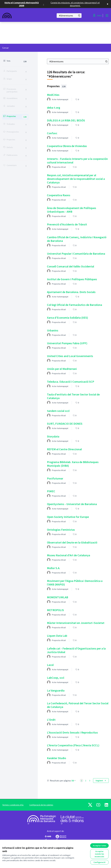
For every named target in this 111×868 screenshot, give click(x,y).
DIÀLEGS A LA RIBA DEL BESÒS (66, 120)
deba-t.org (54, 108)
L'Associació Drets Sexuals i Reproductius (72, 732)
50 (74, 781)
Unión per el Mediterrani (62, 369)
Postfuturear (55, 478)
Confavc (52, 133)
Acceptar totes (100, 846)
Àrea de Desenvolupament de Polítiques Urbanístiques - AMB (72, 210)
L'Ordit (51, 720)
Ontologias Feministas (61, 530)
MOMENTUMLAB (58, 597)
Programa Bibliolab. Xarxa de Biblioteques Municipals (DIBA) (73, 464)
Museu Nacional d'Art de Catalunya (69, 555)
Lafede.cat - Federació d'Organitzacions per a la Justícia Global (76, 650)
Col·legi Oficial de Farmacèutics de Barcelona (75, 305)
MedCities (53, 95)
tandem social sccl (58, 411)
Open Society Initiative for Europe (68, 517)
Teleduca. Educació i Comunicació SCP (71, 382)
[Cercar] (69, 16)
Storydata (53, 436)
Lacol (50, 665)
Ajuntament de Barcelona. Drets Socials (71, 292)
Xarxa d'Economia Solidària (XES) (67, 318)
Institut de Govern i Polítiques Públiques (72, 279)
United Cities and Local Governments (70, 356)
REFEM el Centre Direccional (64, 449)
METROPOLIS (55, 610)
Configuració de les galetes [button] (41, 805)
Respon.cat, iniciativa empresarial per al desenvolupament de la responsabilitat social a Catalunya (76, 179)
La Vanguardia (56, 690)
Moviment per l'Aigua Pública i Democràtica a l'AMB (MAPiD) (75, 583)
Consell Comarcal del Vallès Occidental (71, 266)
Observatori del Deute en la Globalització (72, 542)
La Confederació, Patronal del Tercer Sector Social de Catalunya (78, 705)
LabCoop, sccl (56, 678)
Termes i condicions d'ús (13, 805)
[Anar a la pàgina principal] (22, 16)
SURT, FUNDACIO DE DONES (65, 424)
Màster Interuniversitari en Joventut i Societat (76, 623)
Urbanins (53, 330)
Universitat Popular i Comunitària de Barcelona (76, 254)
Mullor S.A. (54, 568)
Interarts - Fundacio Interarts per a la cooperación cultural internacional (77, 161)
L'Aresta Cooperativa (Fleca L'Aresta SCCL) (73, 745)
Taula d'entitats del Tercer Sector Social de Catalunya (73, 396)
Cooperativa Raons (59, 195)
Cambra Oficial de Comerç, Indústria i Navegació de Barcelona (77, 239)
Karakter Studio (57, 758)
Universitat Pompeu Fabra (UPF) (67, 343)
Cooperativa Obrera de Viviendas (67, 146)
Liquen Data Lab (57, 636)
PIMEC (51, 491)
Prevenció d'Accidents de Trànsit (67, 224)
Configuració (99, 862)
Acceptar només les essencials (99, 854)
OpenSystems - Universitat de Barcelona (72, 504)
